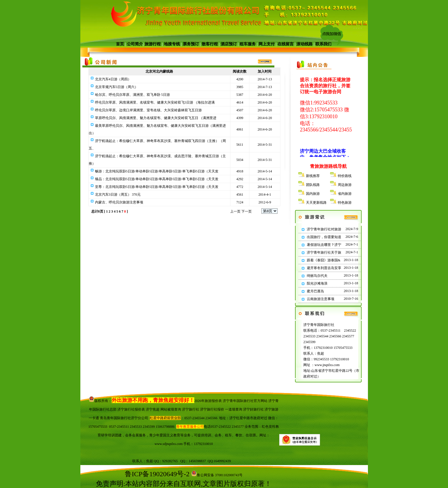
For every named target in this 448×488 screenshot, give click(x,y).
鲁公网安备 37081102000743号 (217, 475)
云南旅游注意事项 (321, 299)
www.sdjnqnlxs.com (169, 444)
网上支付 (267, 44)
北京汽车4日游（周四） (113, 79)
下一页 (247, 211)
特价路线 (345, 176)
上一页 (235, 211)
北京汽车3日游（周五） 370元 (118, 195)
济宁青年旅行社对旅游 (324, 229)
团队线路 (313, 185)
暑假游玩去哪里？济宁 (324, 245)
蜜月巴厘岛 (315, 291)
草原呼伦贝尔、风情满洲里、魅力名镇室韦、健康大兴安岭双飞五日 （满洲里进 (156, 118)
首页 (120, 44)
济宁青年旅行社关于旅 (324, 252)
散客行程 (210, 44)
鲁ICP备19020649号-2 (157, 474)
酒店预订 (229, 44)
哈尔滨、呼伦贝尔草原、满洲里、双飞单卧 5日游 (132, 95)
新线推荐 (313, 176)
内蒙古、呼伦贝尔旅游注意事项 (119, 202)
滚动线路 (305, 44)
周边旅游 (345, 185)
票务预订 (191, 44)
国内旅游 (313, 194)
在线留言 (286, 44)
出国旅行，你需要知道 (324, 237)
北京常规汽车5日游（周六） (117, 87)
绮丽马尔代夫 (317, 276)
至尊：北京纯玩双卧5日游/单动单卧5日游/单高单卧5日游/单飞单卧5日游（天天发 (157, 187)
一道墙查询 (234, 409)
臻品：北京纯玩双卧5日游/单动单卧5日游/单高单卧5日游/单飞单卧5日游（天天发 (157, 179)
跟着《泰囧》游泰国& (324, 260)
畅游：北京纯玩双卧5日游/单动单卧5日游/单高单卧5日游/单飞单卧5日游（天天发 (157, 171)
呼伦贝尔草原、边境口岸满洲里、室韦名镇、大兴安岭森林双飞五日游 (148, 110)
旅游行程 (153, 44)
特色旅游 (345, 203)
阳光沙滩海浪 (317, 283)
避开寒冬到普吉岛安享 (324, 268)
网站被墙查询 (171, 409)
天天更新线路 (316, 203)
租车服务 (248, 44)
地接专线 (172, 44)
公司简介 (135, 44)
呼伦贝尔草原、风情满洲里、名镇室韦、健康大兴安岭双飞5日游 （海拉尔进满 (155, 102)
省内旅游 (345, 194)
